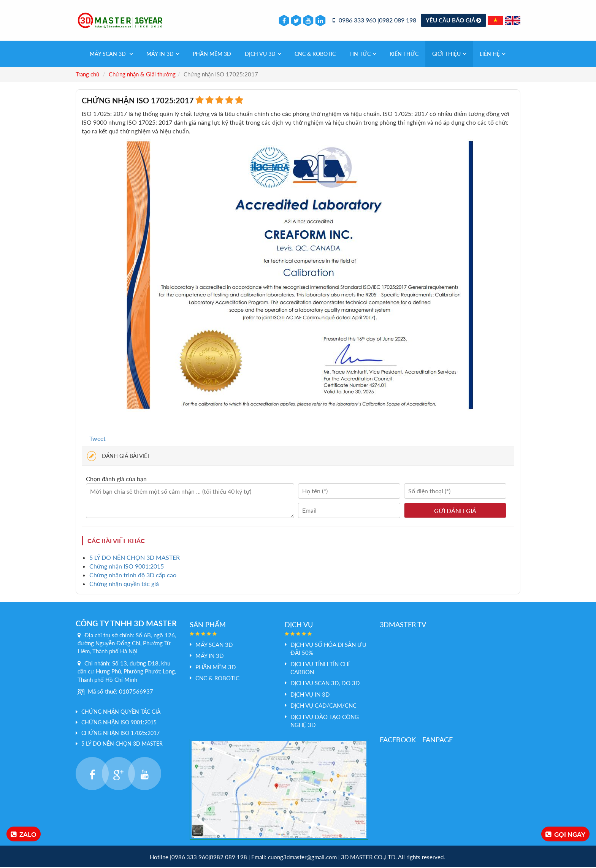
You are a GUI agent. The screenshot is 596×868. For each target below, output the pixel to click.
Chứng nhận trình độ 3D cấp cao (133, 576)
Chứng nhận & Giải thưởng (142, 75)
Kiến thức (404, 55)
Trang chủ (87, 75)
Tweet (97, 439)
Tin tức (363, 55)
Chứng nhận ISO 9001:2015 (127, 567)
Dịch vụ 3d (263, 55)
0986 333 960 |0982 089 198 (374, 21)
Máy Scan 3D (111, 55)
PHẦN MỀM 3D (212, 55)
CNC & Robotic (315, 55)
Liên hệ (492, 55)
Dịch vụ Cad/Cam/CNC (323, 706)
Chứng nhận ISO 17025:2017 (120, 734)
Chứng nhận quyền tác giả (124, 585)
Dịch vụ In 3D (310, 695)
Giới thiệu (449, 55)
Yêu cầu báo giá (453, 21)
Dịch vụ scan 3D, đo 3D (325, 684)
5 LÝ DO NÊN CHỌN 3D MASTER (135, 558)
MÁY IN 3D (163, 55)
